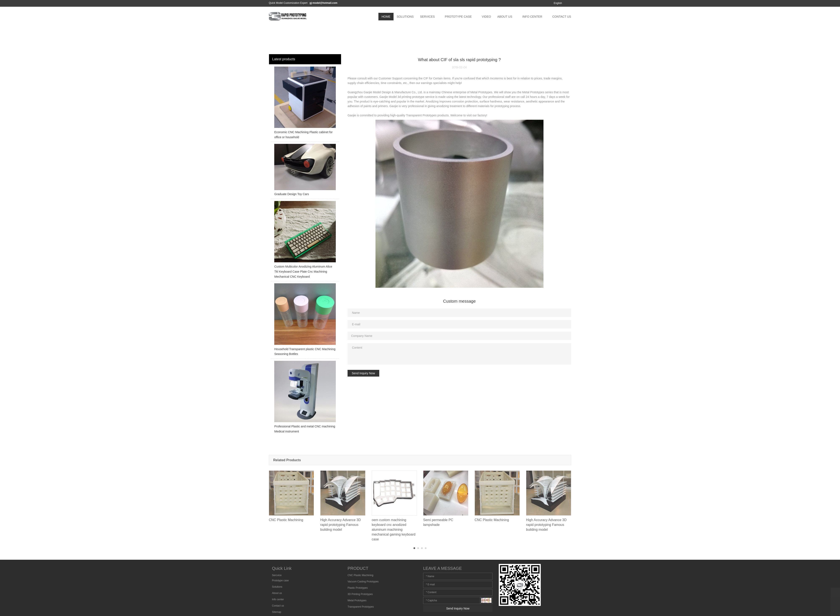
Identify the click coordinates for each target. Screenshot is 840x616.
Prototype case (280, 581)
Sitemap (277, 612)
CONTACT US (562, 17)
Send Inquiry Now (363, 373)
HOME (386, 17)
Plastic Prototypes (358, 588)
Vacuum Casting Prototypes (363, 582)
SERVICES (427, 17)
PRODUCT (358, 568)
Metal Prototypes (357, 600)
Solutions (277, 587)
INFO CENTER (532, 17)
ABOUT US (505, 17)
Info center (278, 599)
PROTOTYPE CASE (458, 17)
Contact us (278, 606)
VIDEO (486, 17)
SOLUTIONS (405, 17)
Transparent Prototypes (361, 607)
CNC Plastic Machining (360, 575)
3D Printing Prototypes (360, 594)
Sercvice (277, 575)
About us (277, 593)
